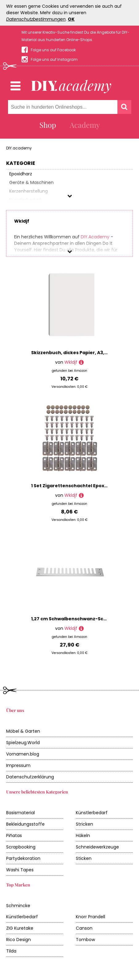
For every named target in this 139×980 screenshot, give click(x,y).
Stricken (84, 824)
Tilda (11, 951)
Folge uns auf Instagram (54, 59)
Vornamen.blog (23, 754)
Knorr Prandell (90, 917)
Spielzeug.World (23, 743)
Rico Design (18, 940)
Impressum (18, 765)
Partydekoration (23, 858)
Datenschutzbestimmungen (36, 19)
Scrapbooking (21, 847)
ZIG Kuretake (20, 928)
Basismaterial (20, 813)
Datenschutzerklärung (30, 777)
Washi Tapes (20, 870)
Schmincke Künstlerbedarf (22, 911)
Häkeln (83, 836)
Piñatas (14, 836)
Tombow (85, 940)
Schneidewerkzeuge (97, 847)
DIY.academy (19, 148)
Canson (84, 928)
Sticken (84, 858)
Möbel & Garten (23, 731)
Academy (85, 125)
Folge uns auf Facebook (53, 50)
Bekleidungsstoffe (25, 824)
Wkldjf (71, 362)
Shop (48, 125)
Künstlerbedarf (92, 813)
